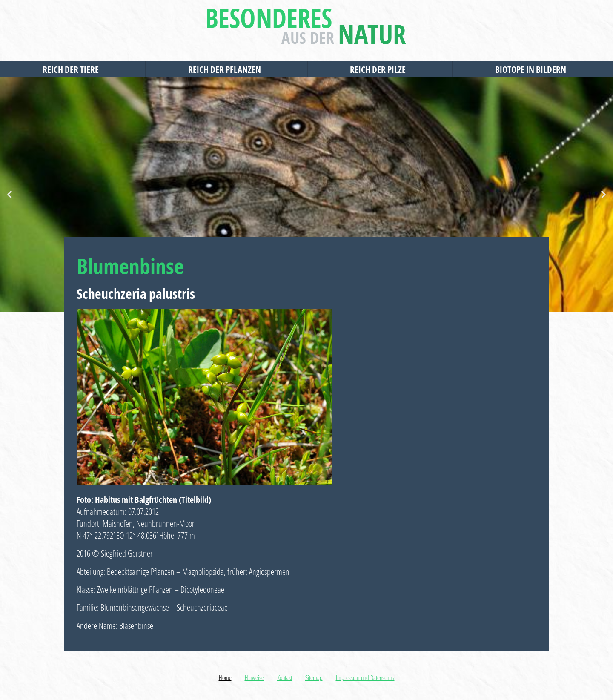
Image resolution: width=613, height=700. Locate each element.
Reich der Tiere (73, 69)
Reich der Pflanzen (227, 69)
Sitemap (314, 677)
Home (225, 677)
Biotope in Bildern (533, 69)
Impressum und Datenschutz (365, 677)
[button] (10, 195)
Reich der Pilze (380, 69)
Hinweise (254, 677)
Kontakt (285, 677)
